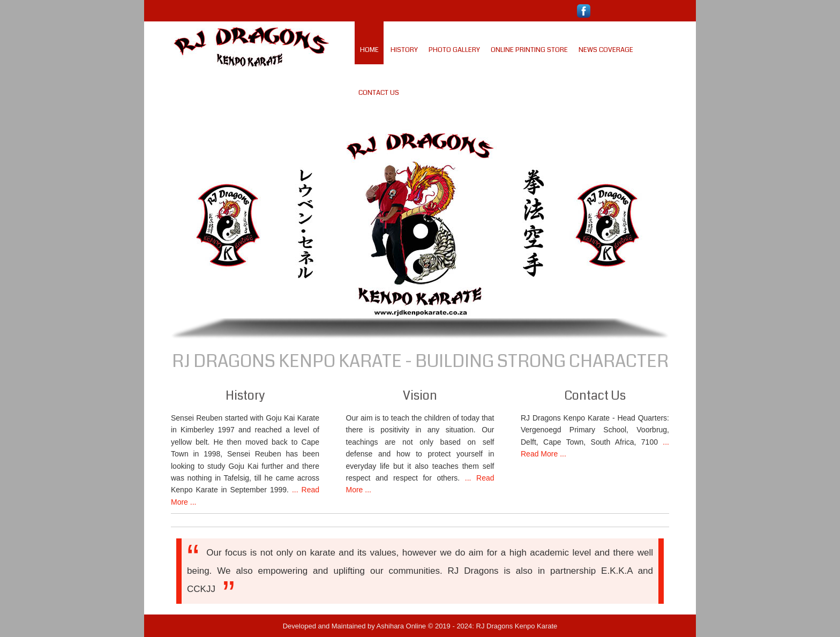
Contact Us (379, 93)
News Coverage (606, 50)
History (404, 50)
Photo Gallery (454, 50)
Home (369, 50)
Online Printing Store (529, 50)
